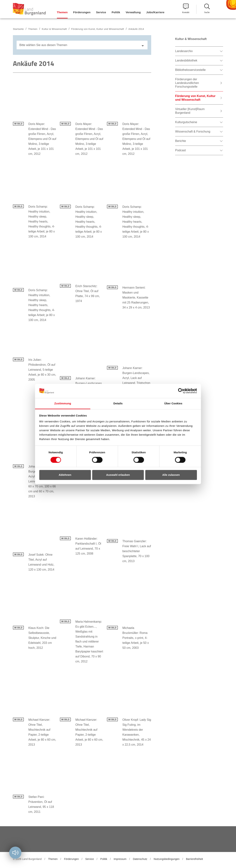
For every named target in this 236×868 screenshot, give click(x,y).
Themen (33, 29)
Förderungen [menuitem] (82, 12)
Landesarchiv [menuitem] (184, 51)
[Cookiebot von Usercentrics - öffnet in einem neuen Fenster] (181, 391)
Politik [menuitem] (116, 12)
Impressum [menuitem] (120, 859)
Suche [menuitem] (207, 9)
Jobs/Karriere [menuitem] (155, 12)
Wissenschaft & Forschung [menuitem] (193, 132)
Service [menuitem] (101, 12)
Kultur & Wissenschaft (54, 29)
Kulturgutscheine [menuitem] (186, 122)
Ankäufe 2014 (136, 29)
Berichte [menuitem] (181, 141)
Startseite (18, 29)
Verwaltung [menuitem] (133, 12)
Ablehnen (65, 475)
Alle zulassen (171, 475)
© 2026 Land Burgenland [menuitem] (27, 859)
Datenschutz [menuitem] (140, 859)
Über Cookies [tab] (173, 403)
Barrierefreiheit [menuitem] (195, 859)
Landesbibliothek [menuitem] (186, 60)
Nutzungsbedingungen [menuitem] (167, 859)
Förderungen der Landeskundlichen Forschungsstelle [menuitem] (187, 83)
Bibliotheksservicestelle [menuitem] (190, 70)
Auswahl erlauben (118, 475)
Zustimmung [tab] (63, 403)
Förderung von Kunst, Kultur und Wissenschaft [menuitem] (195, 98)
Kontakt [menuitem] (186, 9)
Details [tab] (118, 403)
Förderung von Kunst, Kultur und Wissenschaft (98, 29)
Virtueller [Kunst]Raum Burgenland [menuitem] (190, 111)
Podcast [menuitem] (181, 150)
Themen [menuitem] (62, 12)
